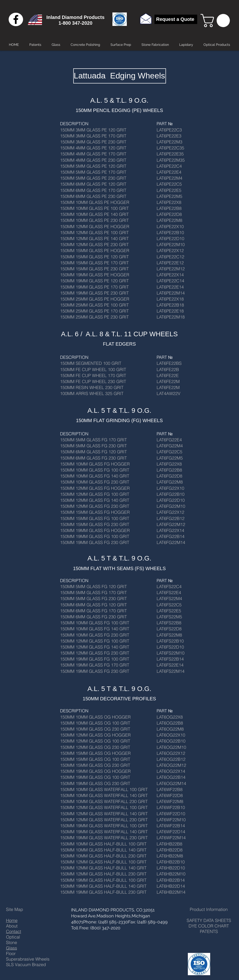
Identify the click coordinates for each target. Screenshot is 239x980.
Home (12, 920)
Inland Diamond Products (75, 17)
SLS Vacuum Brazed (26, 965)
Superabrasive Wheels (28, 959)
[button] (217, 21)
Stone (12, 942)
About (12, 926)
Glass (12, 948)
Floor (11, 953)
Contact (14, 931)
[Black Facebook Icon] (16, 19)
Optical (13, 937)
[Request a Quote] (176, 19)
